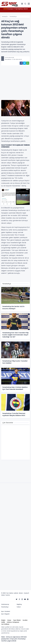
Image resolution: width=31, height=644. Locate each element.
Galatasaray (5, 604)
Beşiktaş (19, 604)
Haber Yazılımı (6, 595)
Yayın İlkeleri (17, 620)
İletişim (3, 620)
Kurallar (25, 620)
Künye (9, 620)
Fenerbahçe (13, 17)
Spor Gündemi (6, 611)
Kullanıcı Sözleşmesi (13, 622)
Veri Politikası (5, 624)
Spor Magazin (5, 614)
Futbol (19, 607)
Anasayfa (5, 17)
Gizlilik (3, 622)
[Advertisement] (15, 85)
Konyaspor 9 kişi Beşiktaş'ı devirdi (15, 9)
